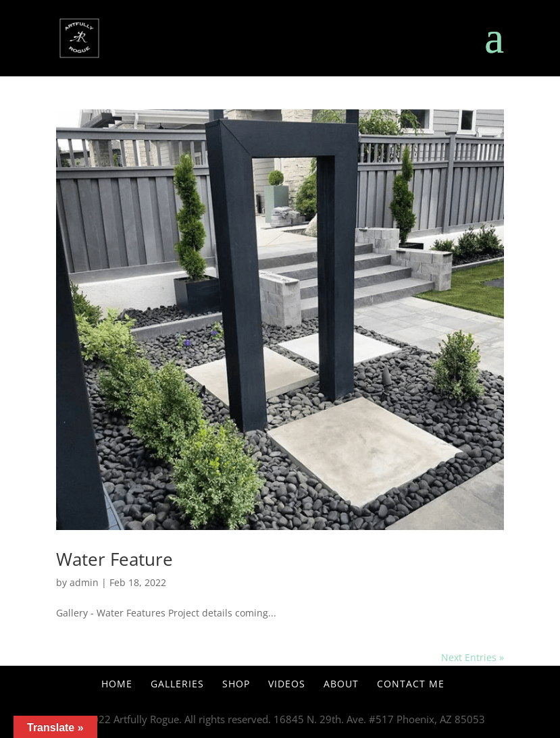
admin (84, 582)
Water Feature (114, 559)
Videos (287, 684)
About (341, 684)
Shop (236, 684)
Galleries (177, 684)
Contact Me (411, 684)
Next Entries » (473, 657)
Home (117, 684)
